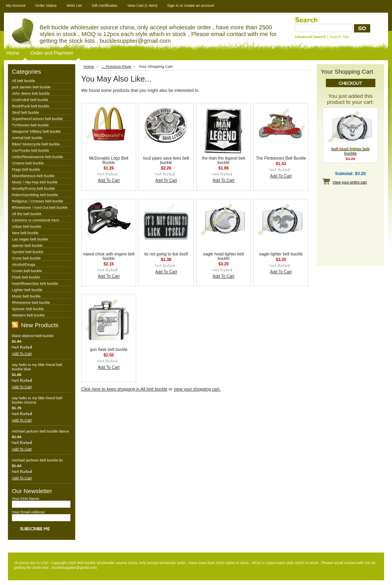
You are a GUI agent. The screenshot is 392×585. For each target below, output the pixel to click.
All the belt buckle (27, 214)
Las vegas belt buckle (30, 239)
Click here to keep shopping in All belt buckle (124, 389)
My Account (16, 5)
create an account (199, 5)
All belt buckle (24, 81)
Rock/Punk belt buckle (30, 106)
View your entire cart (350, 182)
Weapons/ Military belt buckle (36, 131)
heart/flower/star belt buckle (35, 283)
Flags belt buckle (26, 169)
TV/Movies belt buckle (30, 125)
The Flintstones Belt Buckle (281, 158)
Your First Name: (26, 498)
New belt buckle (25, 233)
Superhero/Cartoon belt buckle (37, 119)
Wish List (74, 5)
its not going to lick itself (166, 254)
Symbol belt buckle (28, 252)
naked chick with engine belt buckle (109, 256)
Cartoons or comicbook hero (35, 220)
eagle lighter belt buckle (281, 254)
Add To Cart (22, 353)
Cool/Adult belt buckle (30, 100)
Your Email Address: (29, 512)
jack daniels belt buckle (31, 87)
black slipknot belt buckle (33, 336)
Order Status (46, 5)
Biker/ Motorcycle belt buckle (36, 144)
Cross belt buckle (26, 258)
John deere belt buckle (31, 93)
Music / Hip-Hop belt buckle (35, 182)
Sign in (173, 5)
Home (13, 53)
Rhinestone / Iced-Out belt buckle (40, 207)
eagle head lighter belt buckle (224, 256)
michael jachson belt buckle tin (37, 460)
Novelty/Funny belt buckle (33, 188)
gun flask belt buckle (109, 350)
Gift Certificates (105, 5)
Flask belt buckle (26, 277)
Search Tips (339, 37)
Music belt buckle (26, 296)
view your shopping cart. (197, 389)
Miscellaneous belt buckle (33, 176)
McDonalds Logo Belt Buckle (109, 160)
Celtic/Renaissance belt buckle (37, 157)
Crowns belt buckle (28, 163)
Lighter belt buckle (27, 290)
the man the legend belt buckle (224, 160)
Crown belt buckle (27, 271)
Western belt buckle (28, 315)
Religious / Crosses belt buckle (38, 201)
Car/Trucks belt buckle (30, 150)
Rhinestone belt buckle (31, 302)
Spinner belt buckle (28, 309)
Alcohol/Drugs (24, 264)
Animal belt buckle (27, 138)
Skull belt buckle (26, 112)
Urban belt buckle (27, 226)
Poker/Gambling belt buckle (35, 195)
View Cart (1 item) (142, 5)
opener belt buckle (27, 245)
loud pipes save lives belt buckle (166, 160)
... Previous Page (116, 66)
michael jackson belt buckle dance (40, 431)
